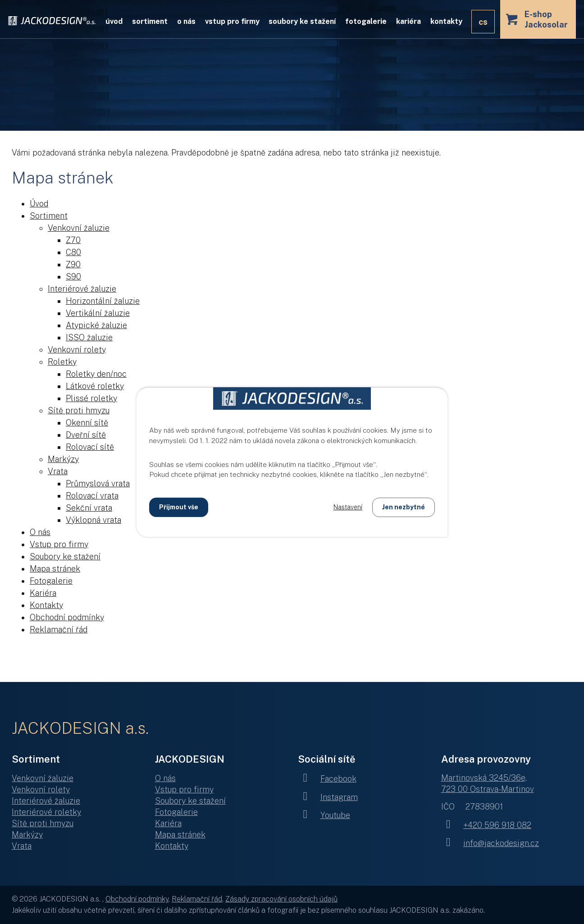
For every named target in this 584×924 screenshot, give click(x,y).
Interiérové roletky (46, 812)
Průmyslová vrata (98, 483)
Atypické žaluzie (96, 325)
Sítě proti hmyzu (79, 410)
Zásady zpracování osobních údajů (281, 899)
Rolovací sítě (90, 447)
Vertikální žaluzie (98, 313)
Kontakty (446, 21)
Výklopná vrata (94, 520)
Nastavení (348, 507)
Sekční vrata (89, 508)
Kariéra (408, 21)
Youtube (324, 815)
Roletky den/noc (96, 374)
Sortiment (150, 21)
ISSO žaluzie (89, 337)
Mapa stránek (55, 569)
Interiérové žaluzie (82, 289)
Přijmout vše (179, 507)
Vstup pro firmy (232, 21)
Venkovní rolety (77, 350)
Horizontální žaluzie (103, 301)
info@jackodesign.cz (490, 843)
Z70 (73, 240)
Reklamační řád (59, 629)
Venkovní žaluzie (79, 228)
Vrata (58, 471)
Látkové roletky (95, 386)
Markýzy (63, 459)
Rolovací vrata (92, 496)
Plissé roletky (91, 398)
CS (483, 22)
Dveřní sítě (86, 435)
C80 (73, 252)
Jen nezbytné (404, 507)
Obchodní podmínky (67, 617)
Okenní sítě (87, 423)
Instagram (328, 797)
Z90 (73, 264)
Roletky (62, 362)
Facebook (327, 779)
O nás (186, 21)
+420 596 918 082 (486, 825)
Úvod (114, 21)
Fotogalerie (366, 21)
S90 (73, 277)
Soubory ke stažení (302, 21)
